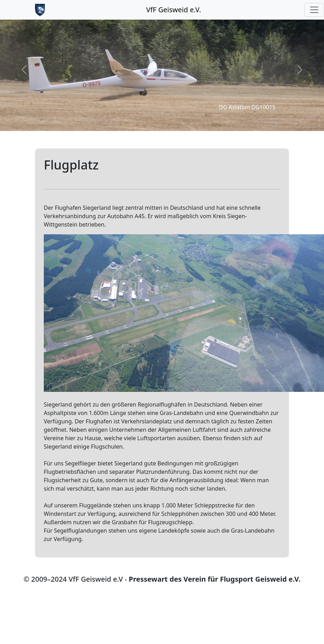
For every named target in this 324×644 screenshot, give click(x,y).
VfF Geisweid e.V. (174, 10)
